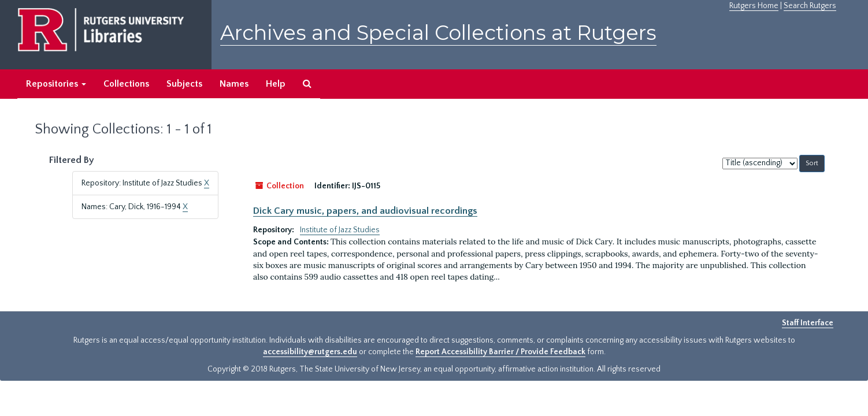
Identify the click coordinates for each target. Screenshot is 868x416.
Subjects (184, 84)
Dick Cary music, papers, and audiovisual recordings (365, 211)
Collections (126, 84)
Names (234, 84)
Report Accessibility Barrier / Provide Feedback (500, 352)
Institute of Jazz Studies (340, 230)
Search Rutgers (810, 6)
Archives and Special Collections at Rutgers (438, 33)
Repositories (56, 84)
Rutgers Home (754, 6)
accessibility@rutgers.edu (310, 352)
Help (276, 84)
